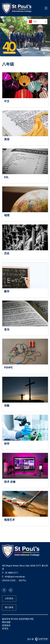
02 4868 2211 (11, 573)
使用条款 (6, 625)
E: (3, 577)
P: (3, 573)
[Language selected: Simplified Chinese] (37, 22)
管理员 (5, 629)
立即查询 (9, 599)
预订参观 (9, 607)
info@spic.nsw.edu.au (15, 577)
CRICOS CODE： (10, 580)
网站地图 (6, 622)
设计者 (31, 639)
